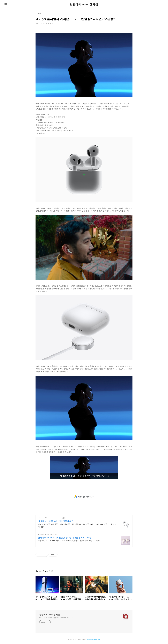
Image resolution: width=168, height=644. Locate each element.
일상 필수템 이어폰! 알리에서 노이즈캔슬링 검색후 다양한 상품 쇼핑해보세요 (69, 541)
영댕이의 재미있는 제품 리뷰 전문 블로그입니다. (56, 618)
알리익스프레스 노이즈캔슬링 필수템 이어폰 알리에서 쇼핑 (65, 538)
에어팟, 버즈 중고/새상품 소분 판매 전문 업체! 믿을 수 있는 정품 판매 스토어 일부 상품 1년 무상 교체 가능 (77, 526)
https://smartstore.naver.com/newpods (50, 518)
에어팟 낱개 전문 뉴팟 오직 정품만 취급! (56, 521)
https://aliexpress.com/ (45, 534)
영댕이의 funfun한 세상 (84, 5)
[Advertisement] (84, 497)
